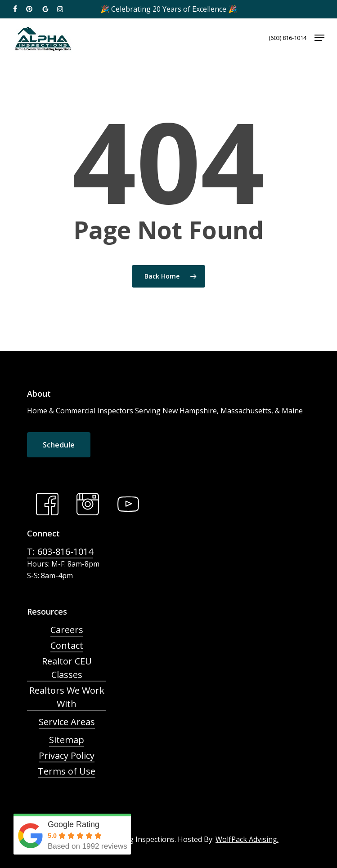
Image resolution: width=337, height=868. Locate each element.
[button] (319, 38)
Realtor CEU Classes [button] (67, 668)
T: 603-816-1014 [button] (60, 551)
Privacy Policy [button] (67, 755)
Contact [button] (67, 645)
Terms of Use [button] (67, 771)
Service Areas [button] (67, 722)
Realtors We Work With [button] (67, 697)
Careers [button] (67, 630)
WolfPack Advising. (247, 839)
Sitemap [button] (67, 740)
